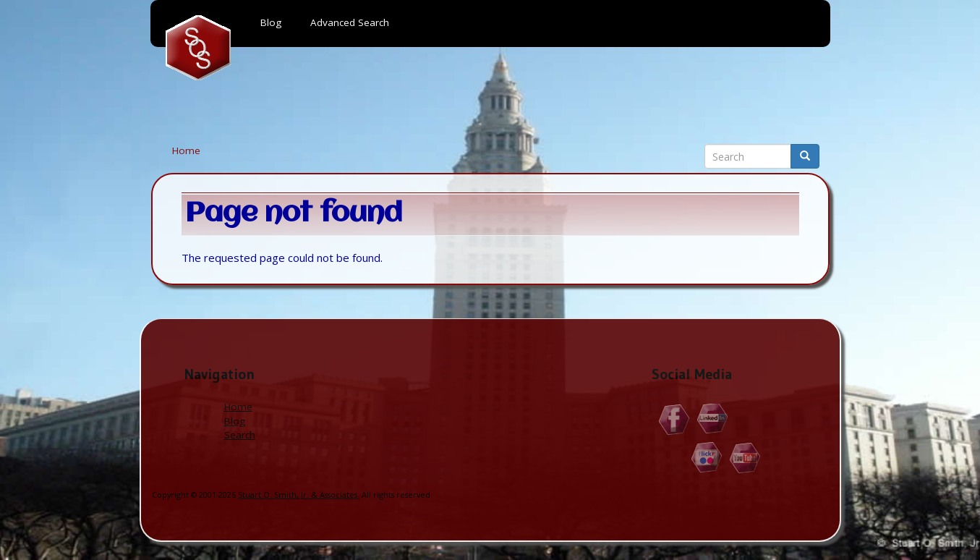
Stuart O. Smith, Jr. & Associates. (299, 495)
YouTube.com (745, 458)
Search (240, 435)
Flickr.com (707, 458)
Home (186, 150)
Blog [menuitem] (271, 22)
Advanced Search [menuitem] (350, 22)
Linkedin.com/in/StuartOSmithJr (713, 419)
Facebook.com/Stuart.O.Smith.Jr (674, 419)
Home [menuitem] (198, 48)
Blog (235, 421)
